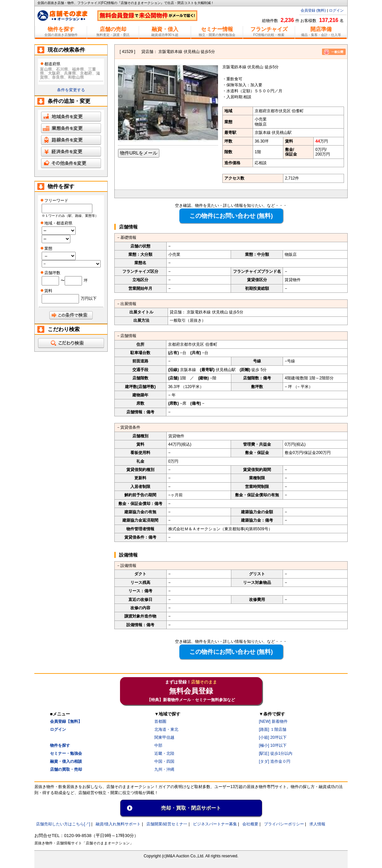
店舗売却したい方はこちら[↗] (63, 824)
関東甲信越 (164, 737)
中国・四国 (164, 761)
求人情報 (317, 824)
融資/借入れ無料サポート (118, 824)
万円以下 (89, 298)
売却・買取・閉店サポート (191, 808)
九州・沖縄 (164, 769)
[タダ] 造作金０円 (275, 761)
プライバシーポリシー (284, 824)
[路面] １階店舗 (273, 729)
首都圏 (160, 721)
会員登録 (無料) (313, 10)
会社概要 (250, 824)
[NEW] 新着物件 (273, 721)
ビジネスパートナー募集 (215, 824)
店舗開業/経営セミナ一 (167, 824)
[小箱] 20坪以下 (273, 737)
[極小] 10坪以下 (273, 745)
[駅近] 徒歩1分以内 (276, 753)
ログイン (336, 10)
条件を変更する (71, 90)
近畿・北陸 (164, 753)
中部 (158, 745)
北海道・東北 (166, 729)
